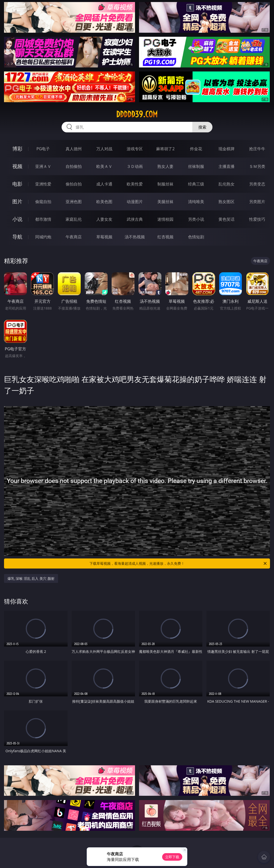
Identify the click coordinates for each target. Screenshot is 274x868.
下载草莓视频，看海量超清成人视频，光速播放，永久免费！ (178, 563)
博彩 (17, 149)
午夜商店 (74, 237)
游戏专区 (135, 149)
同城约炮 (43, 237)
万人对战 (104, 149)
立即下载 (172, 857)
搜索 (202, 127)
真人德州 (74, 149)
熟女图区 (226, 202)
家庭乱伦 (74, 219)
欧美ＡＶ (104, 166)
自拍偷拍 (74, 166)
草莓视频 (104, 237)
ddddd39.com (137, 114)
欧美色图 (104, 202)
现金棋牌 (226, 149)
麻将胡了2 (165, 149)
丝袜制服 (196, 166)
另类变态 (257, 184)
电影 (17, 184)
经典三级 (196, 184)
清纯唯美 (196, 202)
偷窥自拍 (43, 202)
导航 (17, 237)
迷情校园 (165, 219)
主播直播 (226, 166)
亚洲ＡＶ (43, 166)
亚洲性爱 (43, 184)
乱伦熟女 (226, 184)
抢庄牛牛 (257, 149)
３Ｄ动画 (135, 166)
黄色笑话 (226, 219)
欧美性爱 (135, 184)
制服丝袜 (165, 184)
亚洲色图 (74, 202)
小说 (17, 219)
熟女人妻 (165, 166)
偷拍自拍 (74, 184)
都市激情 (43, 219)
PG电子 (43, 149)
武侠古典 (135, 219)
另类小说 (196, 219)
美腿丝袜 (165, 202)
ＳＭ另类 (257, 166)
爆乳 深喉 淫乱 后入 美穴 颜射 (31, 578)
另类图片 (257, 202)
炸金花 (196, 149)
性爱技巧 (257, 219)
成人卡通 (104, 184)
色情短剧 (196, 237)
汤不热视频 (135, 237)
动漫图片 (135, 202)
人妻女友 (104, 219)
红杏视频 (165, 237)
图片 (17, 201)
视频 (17, 166)
